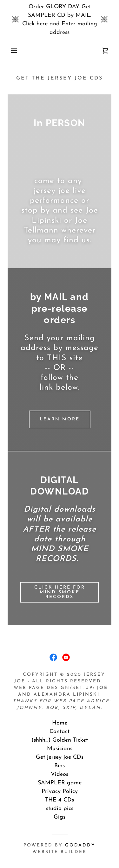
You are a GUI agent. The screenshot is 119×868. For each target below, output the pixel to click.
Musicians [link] (60, 749)
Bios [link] (60, 766)
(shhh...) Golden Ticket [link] (60, 740)
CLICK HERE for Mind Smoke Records (60, 592)
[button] (9, 51)
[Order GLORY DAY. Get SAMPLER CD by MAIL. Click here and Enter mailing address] (60, 20)
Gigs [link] (60, 817)
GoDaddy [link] (80, 845)
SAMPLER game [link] (60, 783)
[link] (105, 51)
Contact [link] (60, 732)
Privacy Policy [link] (60, 791)
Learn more (60, 419)
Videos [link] (60, 774)
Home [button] (60, 723)
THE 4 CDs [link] (60, 800)
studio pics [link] (60, 809)
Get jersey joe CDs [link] (60, 757)
